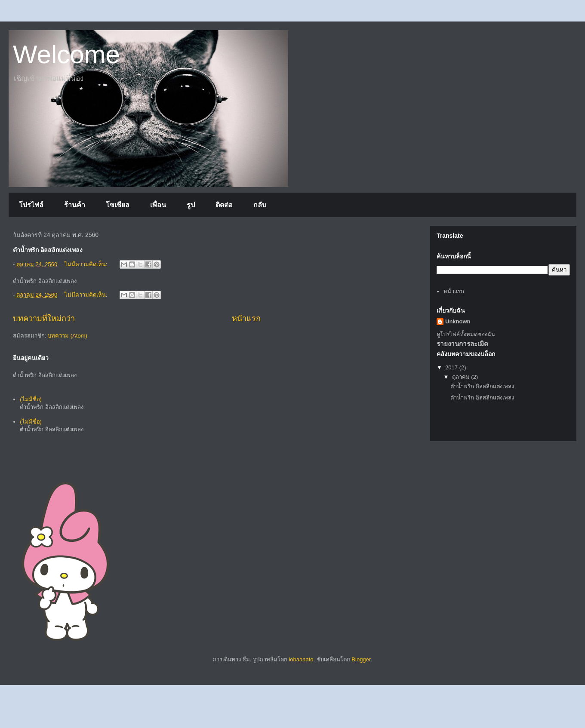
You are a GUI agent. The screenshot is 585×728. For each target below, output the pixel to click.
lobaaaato (301, 659)
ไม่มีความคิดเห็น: (87, 264)
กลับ (260, 205)
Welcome (66, 54)
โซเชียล (118, 205)
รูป (191, 205)
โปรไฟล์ (31, 205)
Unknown (458, 321)
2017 (452, 367)
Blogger (361, 659)
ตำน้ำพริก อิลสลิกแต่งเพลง (482, 386)
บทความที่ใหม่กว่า (44, 319)
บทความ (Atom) (68, 336)
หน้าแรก (246, 319)
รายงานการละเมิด (462, 344)
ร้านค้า (75, 205)
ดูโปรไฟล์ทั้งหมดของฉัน (466, 334)
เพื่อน (158, 205)
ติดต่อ (224, 205)
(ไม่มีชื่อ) (31, 399)
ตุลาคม (462, 377)
